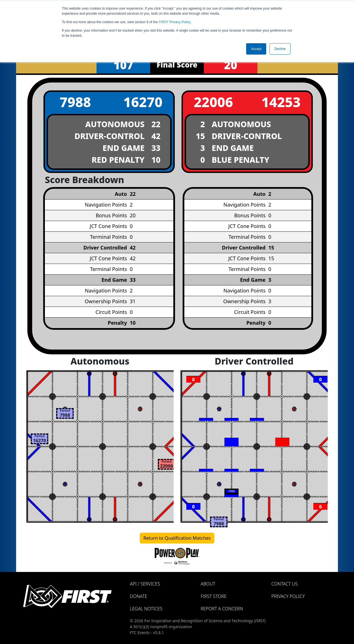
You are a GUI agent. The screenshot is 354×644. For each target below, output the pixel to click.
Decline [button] (280, 49)
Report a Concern (222, 609)
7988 (75, 102)
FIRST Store (214, 596)
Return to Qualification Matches (177, 538)
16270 (143, 102)
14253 (281, 102)
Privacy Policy (175, 22)
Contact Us (284, 584)
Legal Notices (146, 609)
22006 (213, 102)
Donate (138, 596)
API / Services (145, 584)
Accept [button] (256, 49)
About (208, 584)
